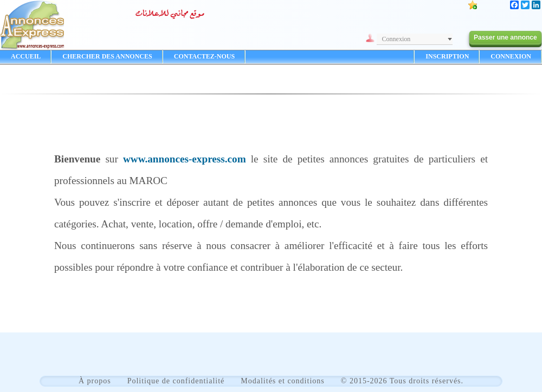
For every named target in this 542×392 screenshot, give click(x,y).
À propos (95, 381)
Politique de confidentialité (176, 381)
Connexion (396, 39)
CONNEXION (511, 56)
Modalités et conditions (282, 381)
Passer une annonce (505, 37)
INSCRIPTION (447, 56)
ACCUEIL (26, 56)
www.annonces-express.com (185, 159)
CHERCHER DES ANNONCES (107, 56)
